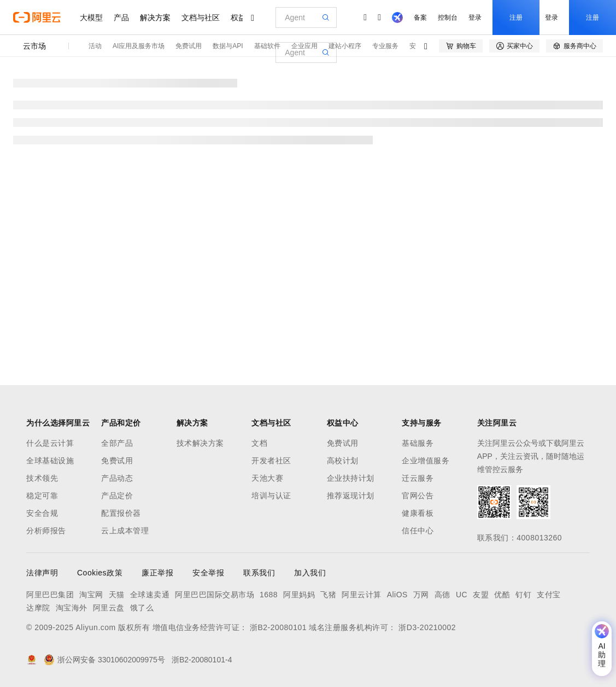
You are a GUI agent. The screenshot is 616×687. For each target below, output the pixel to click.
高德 (442, 595)
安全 (416, 46)
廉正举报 (157, 573)
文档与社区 (201, 18)
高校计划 (343, 461)
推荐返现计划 (351, 496)
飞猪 (328, 595)
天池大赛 (267, 478)
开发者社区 (271, 461)
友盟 (481, 595)
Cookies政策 (100, 573)
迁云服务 (418, 478)
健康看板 (418, 513)
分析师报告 (46, 531)
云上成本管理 (125, 531)
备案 (420, 18)
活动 (95, 46)
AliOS (397, 595)
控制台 (448, 18)
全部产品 (117, 443)
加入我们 (310, 573)
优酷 (502, 595)
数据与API (228, 46)
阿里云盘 (109, 608)
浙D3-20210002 (427, 627)
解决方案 (155, 18)
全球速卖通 (150, 595)
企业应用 (304, 46)
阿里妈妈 (299, 595)
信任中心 (418, 531)
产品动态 (117, 478)
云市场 (34, 46)
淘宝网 (91, 595)
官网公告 (418, 496)
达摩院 (38, 608)
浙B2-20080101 (278, 627)
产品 (121, 18)
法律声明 (42, 573)
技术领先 (42, 478)
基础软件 (267, 46)
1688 (269, 595)
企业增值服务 (426, 461)
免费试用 (189, 46)
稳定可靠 (42, 496)
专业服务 (385, 46)
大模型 (91, 18)
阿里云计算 (362, 595)
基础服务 (418, 443)
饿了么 (142, 608)
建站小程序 (345, 46)
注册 (516, 18)
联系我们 (259, 573)
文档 (259, 443)
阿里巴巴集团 (50, 595)
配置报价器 (121, 513)
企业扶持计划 (351, 478)
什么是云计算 (50, 443)
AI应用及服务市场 (139, 46)
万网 (421, 595)
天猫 (117, 595)
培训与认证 (271, 496)
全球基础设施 (50, 461)
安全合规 (42, 513)
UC (462, 595)
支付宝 (549, 595)
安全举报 (208, 573)
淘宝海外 (72, 608)
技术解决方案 (200, 443)
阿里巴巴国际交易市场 (215, 595)
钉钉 (523, 595)
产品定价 (117, 496)
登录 (475, 18)
